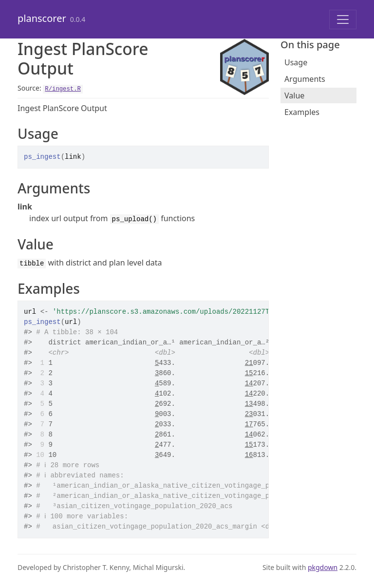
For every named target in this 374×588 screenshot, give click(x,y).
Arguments (305, 79)
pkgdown (323, 567)
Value (294, 95)
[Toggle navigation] (343, 19)
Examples (302, 112)
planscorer (42, 18)
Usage (296, 62)
